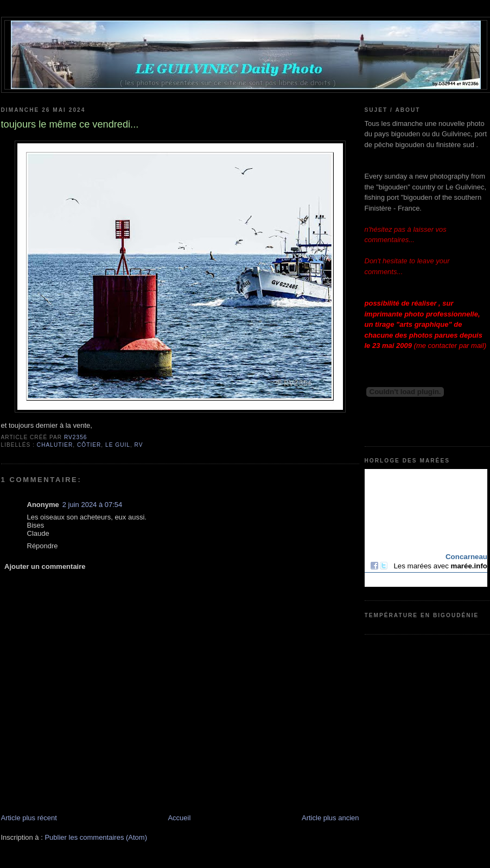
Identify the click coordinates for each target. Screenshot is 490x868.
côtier (89, 445)
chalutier (55, 445)
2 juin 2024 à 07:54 (93, 505)
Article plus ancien (330, 818)
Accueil (179, 818)
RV (139, 445)
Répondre (43, 546)
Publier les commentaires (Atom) (96, 837)
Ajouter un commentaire (45, 566)
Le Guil (118, 445)
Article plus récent (29, 818)
